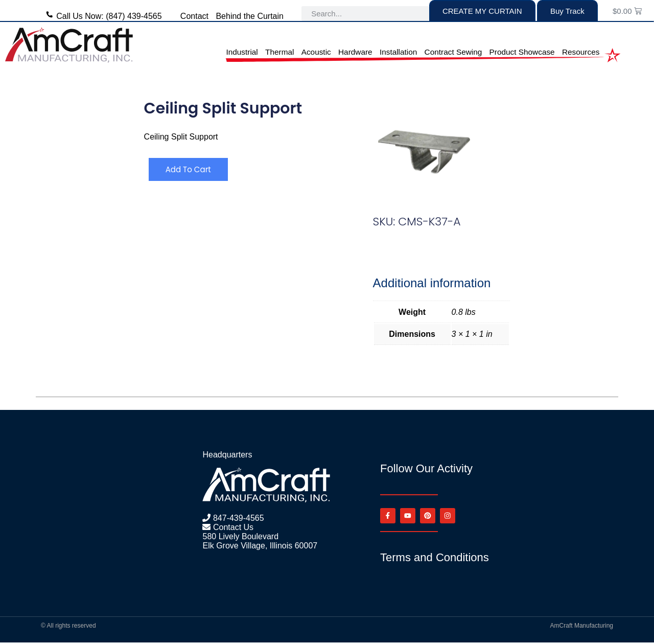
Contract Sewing (453, 52)
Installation (398, 52)
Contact (194, 16)
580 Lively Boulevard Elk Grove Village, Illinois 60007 (260, 541)
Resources (581, 52)
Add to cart (190, 169)
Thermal (279, 52)
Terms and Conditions (435, 559)
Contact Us (232, 527)
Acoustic (316, 52)
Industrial (242, 52)
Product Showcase (522, 52)
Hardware (355, 52)
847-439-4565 (237, 518)
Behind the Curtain (250, 16)
